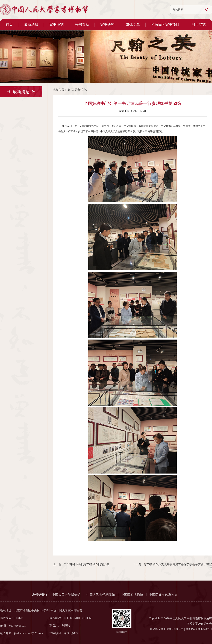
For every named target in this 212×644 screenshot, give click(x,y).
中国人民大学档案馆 (101, 595)
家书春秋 (82, 25)
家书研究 (107, 25)
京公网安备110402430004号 (167, 629)
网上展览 (199, 25)
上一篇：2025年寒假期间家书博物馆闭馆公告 (81, 564)
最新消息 (31, 25)
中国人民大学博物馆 (66, 595)
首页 (9, 25)
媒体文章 (133, 25)
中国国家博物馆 (132, 595)
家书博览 (57, 25)
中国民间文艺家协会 (163, 595)
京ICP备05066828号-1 (199, 629)
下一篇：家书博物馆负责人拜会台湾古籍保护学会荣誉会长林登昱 (172, 566)
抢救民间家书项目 (165, 25)
